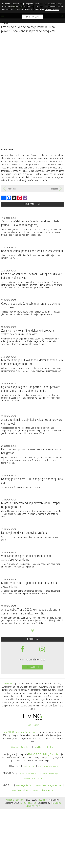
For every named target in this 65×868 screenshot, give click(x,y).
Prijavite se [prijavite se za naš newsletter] (33, 667)
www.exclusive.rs (33, 778)
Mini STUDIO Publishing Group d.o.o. (20, 732)
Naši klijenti (39, 747)
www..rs (29, 766)
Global (29, 725)
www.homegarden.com (49, 786)
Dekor (5, 23)
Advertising (26, 747)
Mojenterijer (9, 684)
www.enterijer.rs (25, 786)
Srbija (37, 725)
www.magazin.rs (30, 773)
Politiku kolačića (52, 10)
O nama (15, 747)
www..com (48, 766)
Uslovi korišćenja (29, 803)
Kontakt (50, 747)
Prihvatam (32, 17)
